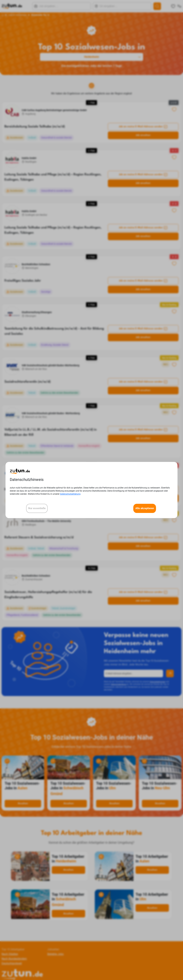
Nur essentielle (37, 508)
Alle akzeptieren (145, 508)
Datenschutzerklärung (70, 494)
